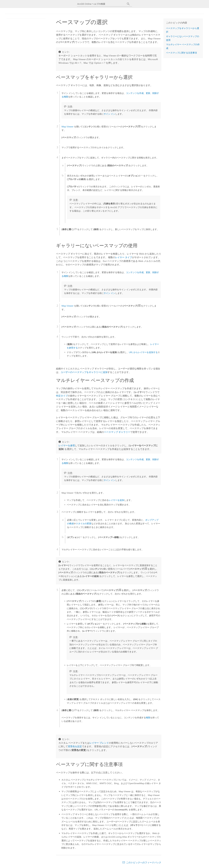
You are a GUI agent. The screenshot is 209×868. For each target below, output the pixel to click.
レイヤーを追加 (116, 500)
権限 (148, 718)
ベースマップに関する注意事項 (181, 53)
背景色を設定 (75, 746)
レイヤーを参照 (67, 445)
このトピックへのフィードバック (144, 862)
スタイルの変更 (84, 524)
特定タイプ (62, 396)
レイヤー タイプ (124, 257)
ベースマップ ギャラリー (117, 432)
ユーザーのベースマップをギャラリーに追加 (84, 372)
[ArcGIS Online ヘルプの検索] (102, 4)
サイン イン (109, 114)
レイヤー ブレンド (99, 743)
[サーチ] (128, 4)
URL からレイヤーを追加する (143, 352)
